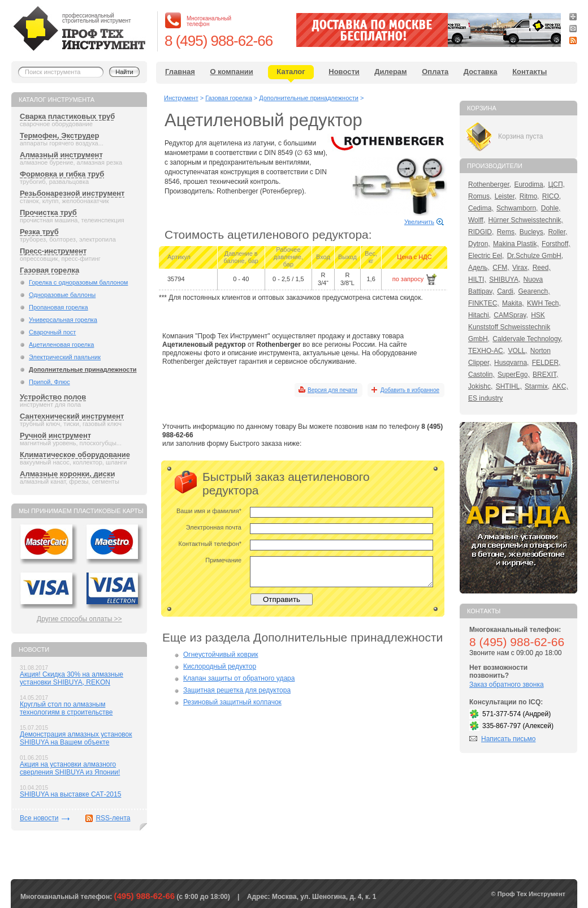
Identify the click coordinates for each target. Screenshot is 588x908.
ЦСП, (556, 184)
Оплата (435, 72)
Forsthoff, (556, 244)
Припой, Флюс (49, 382)
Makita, (513, 303)
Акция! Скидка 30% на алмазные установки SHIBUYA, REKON (72, 678)
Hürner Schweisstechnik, (526, 220)
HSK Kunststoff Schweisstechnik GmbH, (509, 327)
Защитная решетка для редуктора (237, 690)
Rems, (507, 232)
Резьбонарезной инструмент (72, 193)
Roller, (557, 232)
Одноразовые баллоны (62, 295)
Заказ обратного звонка (507, 685)
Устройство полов (53, 397)
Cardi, (506, 291)
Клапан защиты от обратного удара (239, 678)
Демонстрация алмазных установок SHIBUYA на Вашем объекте (76, 738)
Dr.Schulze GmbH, (535, 256)
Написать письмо (508, 739)
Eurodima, (529, 184)
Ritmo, (529, 196)
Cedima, (481, 208)
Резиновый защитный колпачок (232, 702)
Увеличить (419, 222)
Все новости (39, 818)
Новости (344, 72)
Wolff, (477, 220)
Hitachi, (479, 315)
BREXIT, (545, 375)
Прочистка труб (48, 212)
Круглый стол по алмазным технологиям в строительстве (66, 708)
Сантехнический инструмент (72, 416)
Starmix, (537, 386)
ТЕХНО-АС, (487, 351)
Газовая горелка (49, 270)
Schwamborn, (517, 208)
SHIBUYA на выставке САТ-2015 (70, 794)
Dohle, (551, 208)
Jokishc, (480, 386)
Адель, (479, 268)
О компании (231, 72)
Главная (180, 72)
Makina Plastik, (516, 244)
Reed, (542, 268)
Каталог (291, 72)
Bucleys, (532, 232)
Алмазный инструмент (61, 155)
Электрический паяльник (65, 357)
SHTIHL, (509, 386)
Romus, (480, 196)
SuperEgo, (514, 375)
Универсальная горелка (63, 320)
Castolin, (481, 375)
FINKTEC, (484, 303)
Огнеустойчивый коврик (221, 655)
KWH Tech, (544, 303)
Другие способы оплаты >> (79, 619)
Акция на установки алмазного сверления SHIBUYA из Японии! (70, 768)
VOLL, (517, 351)
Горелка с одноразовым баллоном (78, 282)
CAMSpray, (511, 315)
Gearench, (534, 291)
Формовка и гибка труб (62, 174)
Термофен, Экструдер (59, 135)
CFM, (501, 268)
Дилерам (390, 72)
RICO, (552, 196)
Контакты (529, 72)
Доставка (481, 72)
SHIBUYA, (505, 279)
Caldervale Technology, (528, 339)
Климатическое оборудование (75, 455)
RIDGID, (481, 232)
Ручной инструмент (55, 435)
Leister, (506, 196)
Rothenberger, (490, 184)
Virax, (521, 268)
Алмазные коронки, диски (67, 474)
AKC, (560, 386)
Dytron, (479, 244)
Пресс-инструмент (53, 251)
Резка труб (39, 232)
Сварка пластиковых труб (67, 116)
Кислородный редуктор (220, 666)
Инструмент (181, 98)
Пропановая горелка (59, 307)
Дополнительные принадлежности (83, 369)
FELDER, (546, 363)
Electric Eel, (486, 256)
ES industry (485, 398)
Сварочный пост (52, 332)
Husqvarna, (511, 363)
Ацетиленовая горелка (61, 345)
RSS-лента (113, 818)
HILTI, (477, 279)
